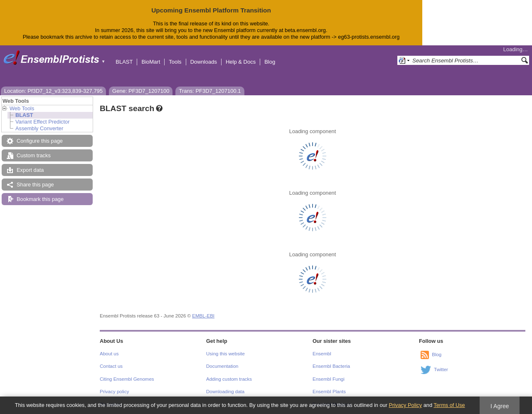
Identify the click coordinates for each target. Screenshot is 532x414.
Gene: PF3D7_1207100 (141, 91)
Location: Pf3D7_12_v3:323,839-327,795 (53, 91)
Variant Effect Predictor (42, 122)
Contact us (111, 366)
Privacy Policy (405, 405)
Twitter (441, 369)
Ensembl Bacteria (331, 366)
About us (109, 354)
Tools (175, 62)
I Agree (500, 406)
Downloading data (225, 392)
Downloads (204, 62)
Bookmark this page (40, 199)
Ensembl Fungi (329, 379)
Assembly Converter (39, 128)
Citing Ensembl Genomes (127, 379)
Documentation (222, 366)
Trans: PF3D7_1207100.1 (210, 91)
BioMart (151, 62)
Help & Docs (241, 62)
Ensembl (322, 354)
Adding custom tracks (229, 379)
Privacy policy (114, 392)
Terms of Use (449, 405)
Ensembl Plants (329, 392)
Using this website (225, 354)
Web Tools (22, 108)
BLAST (124, 62)
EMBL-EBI (203, 316)
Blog (270, 62)
